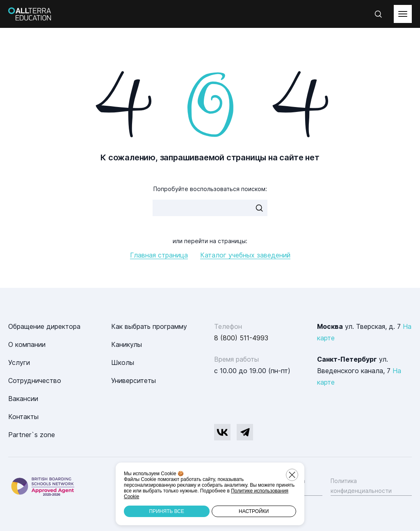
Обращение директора (44, 326)
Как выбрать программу (149, 326)
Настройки (254, 511)
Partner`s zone (32, 435)
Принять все (167, 511)
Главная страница (159, 255)
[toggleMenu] (403, 14)
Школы (123, 362)
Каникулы (127, 344)
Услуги (19, 362)
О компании (27, 344)
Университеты (134, 381)
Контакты (23, 417)
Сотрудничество (35, 381)
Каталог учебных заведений (245, 255)
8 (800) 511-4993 (241, 338)
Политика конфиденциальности (361, 486)
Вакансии (23, 399)
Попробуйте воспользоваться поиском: (210, 189)
